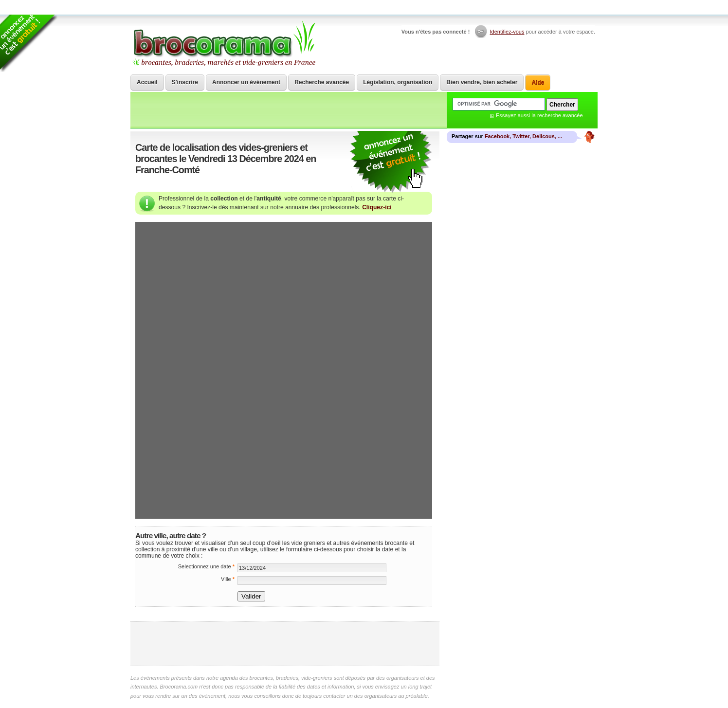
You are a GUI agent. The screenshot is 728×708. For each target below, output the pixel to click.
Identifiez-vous (507, 32)
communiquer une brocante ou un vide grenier (391, 162)
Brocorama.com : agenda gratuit (224, 44)
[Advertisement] (285, 644)
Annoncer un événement (246, 82)
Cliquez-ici (377, 207)
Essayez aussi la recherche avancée (539, 115)
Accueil (147, 82)
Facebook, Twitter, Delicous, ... (523, 136)
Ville (228, 579)
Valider (251, 596)
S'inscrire (185, 82)
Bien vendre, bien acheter (482, 82)
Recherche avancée (322, 82)
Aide (538, 82)
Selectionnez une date (206, 566)
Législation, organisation (398, 82)
